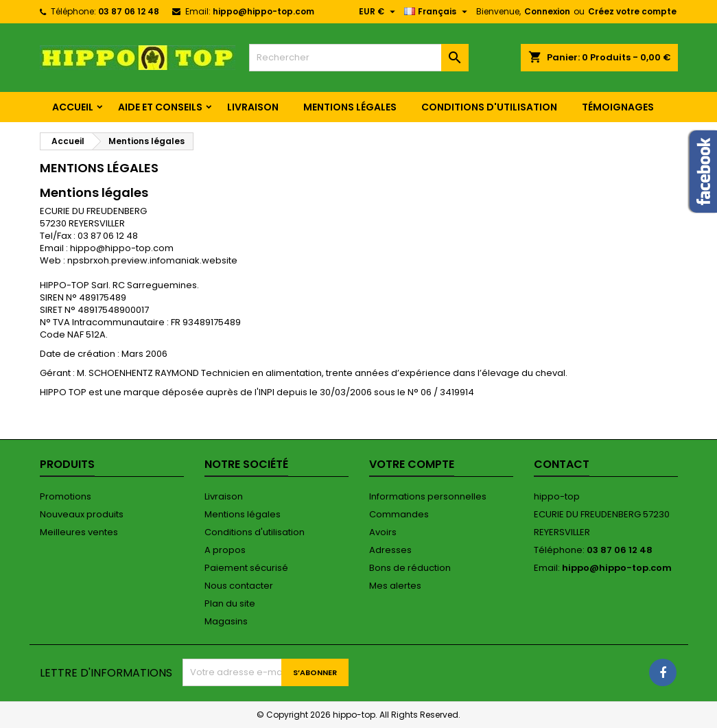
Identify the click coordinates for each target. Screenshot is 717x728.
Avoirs (383, 532)
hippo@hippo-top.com (263, 11)
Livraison (253, 107)
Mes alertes (395, 586)
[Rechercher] (359, 58)
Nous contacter (239, 586)
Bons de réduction (410, 568)
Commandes (399, 514)
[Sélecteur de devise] (379, 12)
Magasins (226, 621)
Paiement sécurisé (246, 568)
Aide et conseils (160, 107)
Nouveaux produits (82, 514)
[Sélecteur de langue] (437, 12)
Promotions (66, 496)
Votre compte (412, 464)
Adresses (390, 550)
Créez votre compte (632, 11)
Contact (562, 464)
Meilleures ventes (79, 532)
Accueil (73, 107)
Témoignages (618, 107)
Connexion (547, 11)
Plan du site (230, 603)
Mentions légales (350, 107)
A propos (225, 550)
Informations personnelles (428, 496)
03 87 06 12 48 (129, 11)
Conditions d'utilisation (489, 107)
